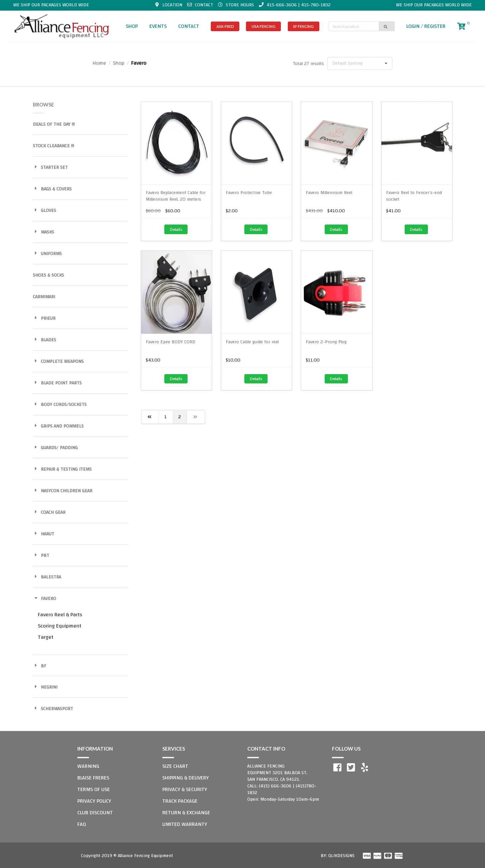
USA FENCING (264, 26)
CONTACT (189, 26)
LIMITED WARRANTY (185, 824)
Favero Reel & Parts (60, 615)
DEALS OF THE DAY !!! (54, 124)
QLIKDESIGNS (341, 856)
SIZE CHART (175, 766)
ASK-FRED (225, 26)
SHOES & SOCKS (48, 275)
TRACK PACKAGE (180, 801)
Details (176, 229)
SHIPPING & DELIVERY (186, 778)
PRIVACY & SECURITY (185, 789)
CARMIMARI (44, 297)
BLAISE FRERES (93, 778)
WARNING (88, 766)
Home (99, 63)
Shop (119, 63)
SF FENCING (303, 26)
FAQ (82, 824)
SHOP (132, 26)
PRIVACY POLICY (94, 801)
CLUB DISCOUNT (95, 813)
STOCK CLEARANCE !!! (53, 146)
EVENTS (158, 26)
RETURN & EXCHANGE (186, 813)
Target (46, 637)
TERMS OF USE (94, 789)
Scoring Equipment (60, 626)
